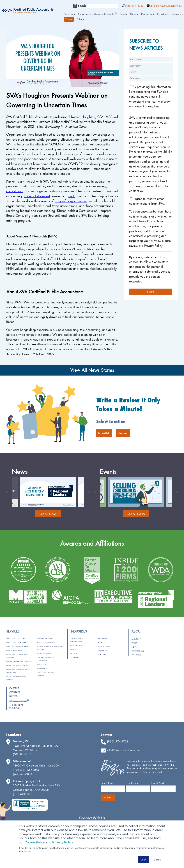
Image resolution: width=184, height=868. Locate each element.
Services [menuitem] (70, 14)
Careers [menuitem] (178, 14)
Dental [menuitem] (73, 649)
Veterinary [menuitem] (75, 657)
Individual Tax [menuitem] (43, 668)
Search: (82, 6)
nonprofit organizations (71, 201)
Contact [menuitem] (15, 692)
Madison (123, 433)
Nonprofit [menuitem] (103, 650)
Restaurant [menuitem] (103, 639)
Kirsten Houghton (83, 117)
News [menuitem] (134, 647)
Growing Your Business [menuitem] (17, 665)
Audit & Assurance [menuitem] (14, 650)
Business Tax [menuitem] (42, 664)
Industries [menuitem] (84, 14)
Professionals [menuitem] (138, 651)
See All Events (136, 514)
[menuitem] (69, 19)
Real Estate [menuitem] (102, 654)
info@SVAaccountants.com (166, 6)
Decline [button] (158, 860)
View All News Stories (92, 370)
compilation (14, 191)
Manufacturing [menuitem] (105, 646)
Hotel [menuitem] (100, 642)
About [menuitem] (134, 14)
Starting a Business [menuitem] (45, 639)
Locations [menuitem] (163, 14)
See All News (48, 514)
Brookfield (104, 433)
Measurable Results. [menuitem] (105, 14)
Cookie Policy (35, 842)
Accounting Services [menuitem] (16, 639)
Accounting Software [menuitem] (16, 642)
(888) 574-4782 (134, 6)
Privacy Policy (63, 842)
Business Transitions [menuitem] (46, 642)
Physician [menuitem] (74, 653)
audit (72, 196)
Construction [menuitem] (77, 646)
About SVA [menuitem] (136, 639)
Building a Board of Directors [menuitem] (19, 661)
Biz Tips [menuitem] (13, 696)
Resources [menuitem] (148, 14)
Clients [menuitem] (81, 19)
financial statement (37, 196)
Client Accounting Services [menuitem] (18, 646)
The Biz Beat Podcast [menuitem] (16, 707)
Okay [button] (143, 860)
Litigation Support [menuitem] (45, 653)
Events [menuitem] (123, 14)
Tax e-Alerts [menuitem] (136, 655)
